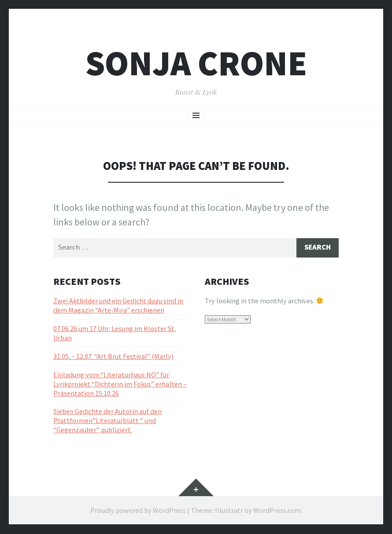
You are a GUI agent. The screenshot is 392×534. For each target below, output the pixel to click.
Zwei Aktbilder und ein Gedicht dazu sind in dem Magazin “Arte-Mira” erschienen (118, 307)
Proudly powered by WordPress (138, 511)
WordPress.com (277, 511)
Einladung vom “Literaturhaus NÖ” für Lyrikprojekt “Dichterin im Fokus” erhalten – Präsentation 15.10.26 (120, 385)
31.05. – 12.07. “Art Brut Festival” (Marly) (113, 357)
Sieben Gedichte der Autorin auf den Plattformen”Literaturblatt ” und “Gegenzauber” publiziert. (107, 422)
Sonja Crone (196, 63)
